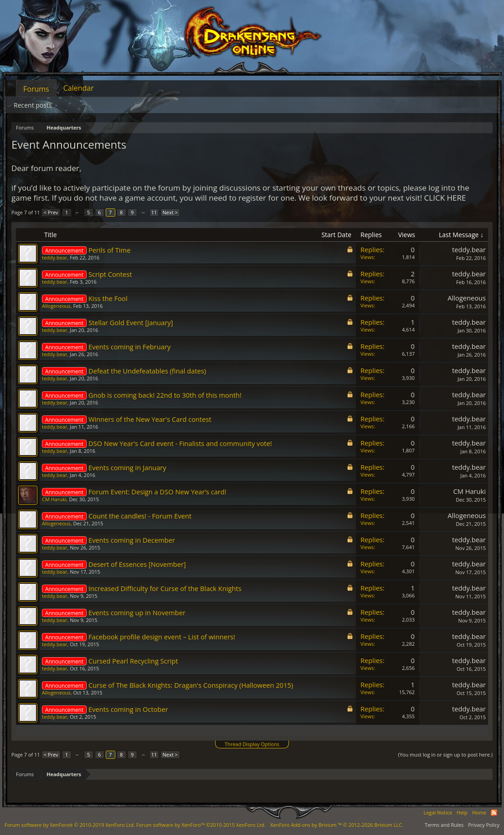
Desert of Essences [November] (137, 564)
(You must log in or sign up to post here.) (445, 755)
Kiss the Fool (108, 298)
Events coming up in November (137, 612)
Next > (170, 212)
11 (154, 212)
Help (462, 812)
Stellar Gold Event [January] (131, 322)
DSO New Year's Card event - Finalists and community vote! (180, 443)
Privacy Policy (484, 825)
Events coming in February (129, 347)
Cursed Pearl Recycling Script (133, 661)
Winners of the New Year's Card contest (150, 419)
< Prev (51, 212)
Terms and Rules (444, 825)
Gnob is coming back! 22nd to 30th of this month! (165, 395)
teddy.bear (54, 257)
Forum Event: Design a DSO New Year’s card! (157, 492)
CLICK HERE (445, 198)
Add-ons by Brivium (337, 825)
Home (479, 812)
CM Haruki (54, 499)
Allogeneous (56, 306)
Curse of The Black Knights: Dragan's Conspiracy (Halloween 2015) (191, 685)
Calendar (79, 88)
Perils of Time (109, 250)
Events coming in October (128, 709)
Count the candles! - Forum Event (140, 516)
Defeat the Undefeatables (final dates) (147, 371)
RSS (494, 813)
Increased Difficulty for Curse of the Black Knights (165, 588)
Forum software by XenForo (70, 825)
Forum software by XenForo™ (201, 825)
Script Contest (110, 274)
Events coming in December (132, 540)
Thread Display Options (252, 744)
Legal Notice (438, 812)
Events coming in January (127, 467)
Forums (36, 89)
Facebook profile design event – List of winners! (162, 637)
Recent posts (33, 105)
